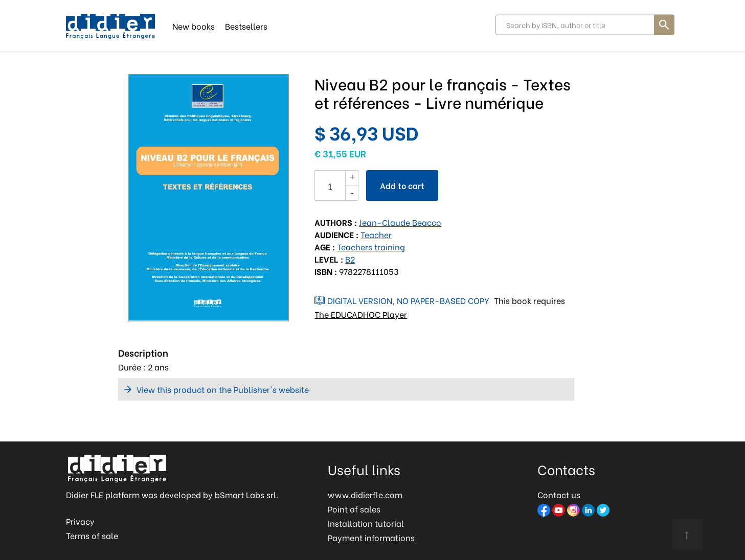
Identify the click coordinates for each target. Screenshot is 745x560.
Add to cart (402, 185)
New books (194, 25)
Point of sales (354, 509)
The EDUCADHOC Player (361, 314)
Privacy (80, 521)
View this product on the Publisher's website (223, 389)
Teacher (376, 234)
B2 (350, 259)
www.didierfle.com (365, 494)
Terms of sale (92, 535)
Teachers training (371, 247)
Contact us (559, 494)
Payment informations (371, 537)
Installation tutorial (366, 523)
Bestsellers (246, 25)
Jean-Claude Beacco (400, 222)
